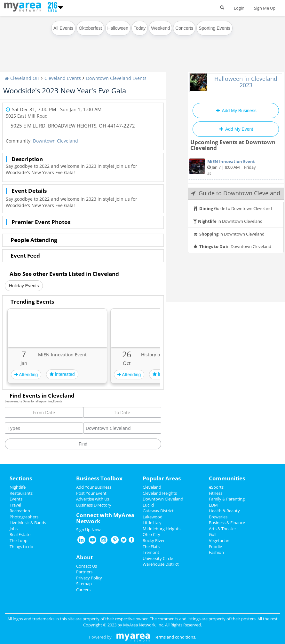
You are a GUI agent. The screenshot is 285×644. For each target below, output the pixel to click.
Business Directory (94, 505)
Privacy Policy (89, 578)
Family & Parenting (227, 499)
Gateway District (158, 511)
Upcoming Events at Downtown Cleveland (233, 145)
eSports (216, 487)
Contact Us (87, 566)
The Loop (19, 540)
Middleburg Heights (162, 529)
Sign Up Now (88, 530)
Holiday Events (24, 286)
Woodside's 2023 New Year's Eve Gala (65, 90)
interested (62, 374)
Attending (26, 375)
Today (140, 28)
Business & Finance (227, 523)
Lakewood (153, 517)
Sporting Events (214, 28)
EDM (213, 505)
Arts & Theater (222, 529)
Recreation (20, 511)
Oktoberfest (90, 28)
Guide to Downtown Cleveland (232, 208)
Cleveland (152, 487)
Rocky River (154, 540)
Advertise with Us (93, 499)
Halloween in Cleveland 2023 (246, 82)
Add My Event (236, 129)
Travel (15, 505)
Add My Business (236, 111)
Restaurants (21, 493)
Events (16, 499)
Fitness (216, 493)
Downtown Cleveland (55, 141)
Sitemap (84, 584)
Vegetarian (219, 540)
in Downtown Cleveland (228, 221)
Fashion (216, 552)
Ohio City (151, 534)
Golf (213, 534)
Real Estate (20, 534)
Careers (83, 590)
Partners (84, 572)
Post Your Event (91, 493)
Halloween (118, 28)
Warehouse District (161, 564)
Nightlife (18, 487)
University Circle (158, 558)
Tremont (151, 552)
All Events (63, 28)
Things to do (21, 547)
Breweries (218, 517)
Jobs (14, 529)
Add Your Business (94, 487)
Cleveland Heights (160, 493)
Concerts (184, 28)
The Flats (151, 547)
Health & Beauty (224, 511)
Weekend (160, 28)
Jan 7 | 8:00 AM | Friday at (236, 167)
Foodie (215, 547)
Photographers (24, 517)
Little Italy (152, 523)
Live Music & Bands (28, 523)
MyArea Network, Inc (143, 625)
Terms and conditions (174, 637)
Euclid (148, 505)
